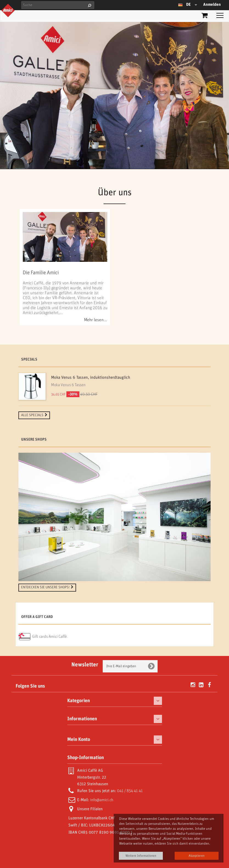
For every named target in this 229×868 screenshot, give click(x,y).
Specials (29, 360)
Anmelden (212, 5)
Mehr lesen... (95, 320)
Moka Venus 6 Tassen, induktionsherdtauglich (91, 378)
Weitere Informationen (141, 856)
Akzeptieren (197, 856)
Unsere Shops (34, 440)
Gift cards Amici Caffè (49, 637)
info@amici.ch (102, 800)
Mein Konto (79, 740)
